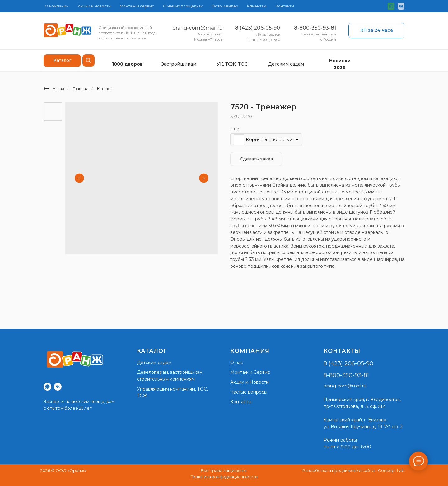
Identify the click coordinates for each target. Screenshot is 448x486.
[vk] (58, 387)
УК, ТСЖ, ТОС (232, 64)
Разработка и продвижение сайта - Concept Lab (353, 470)
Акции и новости (94, 6)
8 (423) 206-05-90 (257, 28)
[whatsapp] (47, 387)
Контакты (285, 6)
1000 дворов (127, 64)
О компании (57, 6)
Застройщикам (179, 64)
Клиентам (257, 6)
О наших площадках (183, 6)
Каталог (105, 88)
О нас (237, 363)
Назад (54, 88)
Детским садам (286, 64)
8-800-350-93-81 (315, 28)
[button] (376, 30)
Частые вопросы (249, 392)
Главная (81, 88)
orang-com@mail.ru (197, 28)
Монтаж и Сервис (250, 372)
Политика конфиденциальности (224, 477)
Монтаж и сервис (137, 6)
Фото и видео (225, 6)
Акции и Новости (250, 382)
